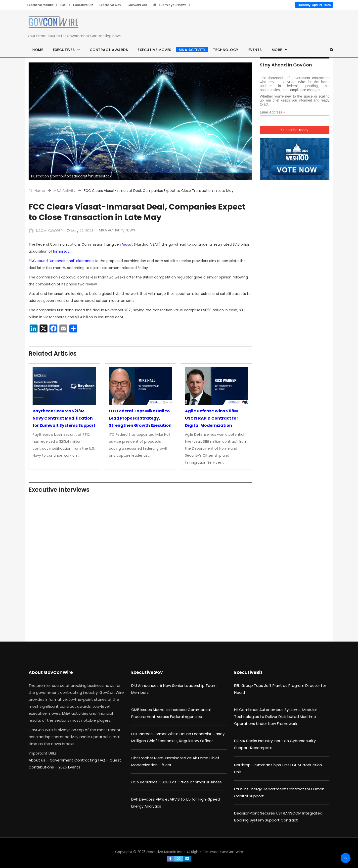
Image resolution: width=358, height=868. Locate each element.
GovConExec (137, 5)
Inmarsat (61, 251)
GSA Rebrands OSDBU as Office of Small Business (177, 782)
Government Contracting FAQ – (80, 760)
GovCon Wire (232, 852)
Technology (226, 50)
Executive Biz (83, 5)
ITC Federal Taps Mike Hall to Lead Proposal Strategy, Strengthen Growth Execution (140, 418)
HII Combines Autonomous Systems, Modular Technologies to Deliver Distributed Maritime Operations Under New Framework (276, 717)
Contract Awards (109, 50)
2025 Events (69, 767)
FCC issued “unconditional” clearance (61, 261)
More (277, 50)
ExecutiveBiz (248, 672)
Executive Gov (110, 5)
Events (255, 50)
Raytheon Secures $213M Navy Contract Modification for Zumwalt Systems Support (64, 418)
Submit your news (170, 5)
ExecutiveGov (147, 672)
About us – (39, 760)
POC (63, 5)
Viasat (127, 244)
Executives (64, 50)
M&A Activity (192, 50)
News (130, 230)
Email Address (272, 112)
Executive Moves (155, 50)
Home (38, 50)
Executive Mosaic (40, 5)
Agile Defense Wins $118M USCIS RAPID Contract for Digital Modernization (212, 418)
